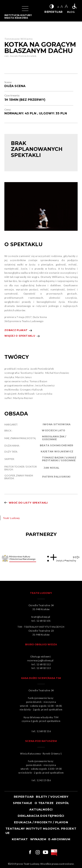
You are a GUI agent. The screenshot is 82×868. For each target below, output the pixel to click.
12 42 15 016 (44, 780)
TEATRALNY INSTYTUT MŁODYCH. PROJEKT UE (41, 831)
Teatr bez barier (74, 6)
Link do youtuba (45, 852)
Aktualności (41, 809)
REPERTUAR (53, 12)
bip (54, 853)
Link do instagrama (38, 852)
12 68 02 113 (44, 668)
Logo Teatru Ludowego (9, 9)
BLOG (71, 12)
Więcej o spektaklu (20, 336)
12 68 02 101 (44, 621)
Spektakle (23, 803)
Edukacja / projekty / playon (41, 822)
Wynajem (38, 839)
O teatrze (44, 803)
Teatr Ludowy (11, 518)
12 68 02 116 (44, 731)
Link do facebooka (30, 852)
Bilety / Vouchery (52, 797)
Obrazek (19, 559)
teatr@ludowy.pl (41, 617)
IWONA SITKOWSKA (57, 425)
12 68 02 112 (44, 664)
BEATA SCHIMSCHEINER (57, 446)
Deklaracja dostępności (41, 816)
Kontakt (20, 839)
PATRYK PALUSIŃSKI (56, 477)
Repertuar (24, 797)
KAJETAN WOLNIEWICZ (57, 452)
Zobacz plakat (16, 330)
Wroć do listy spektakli (28, 503)
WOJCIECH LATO (53, 431)
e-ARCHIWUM (59, 839)
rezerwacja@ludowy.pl (41, 660)
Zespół (62, 803)
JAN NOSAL (51, 468)
